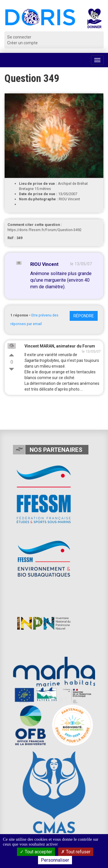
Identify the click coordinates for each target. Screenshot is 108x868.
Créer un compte (22, 43)
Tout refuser (76, 852)
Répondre (84, 316)
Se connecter (19, 37)
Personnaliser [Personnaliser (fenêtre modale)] (55, 860)
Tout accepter (36, 852)
